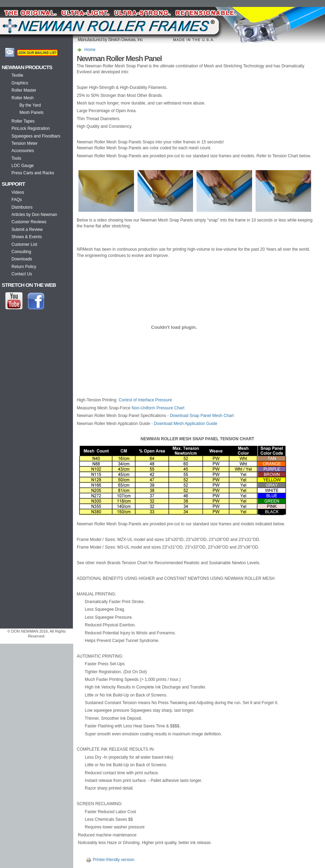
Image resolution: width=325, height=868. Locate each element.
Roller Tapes (23, 121)
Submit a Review (27, 229)
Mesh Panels (31, 112)
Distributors (22, 207)
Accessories (23, 151)
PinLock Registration (31, 128)
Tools (16, 158)
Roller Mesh (23, 98)
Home (90, 50)
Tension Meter (24, 143)
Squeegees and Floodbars (36, 136)
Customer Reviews (29, 222)
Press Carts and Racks (33, 173)
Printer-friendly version (109, 860)
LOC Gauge (23, 166)
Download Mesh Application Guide (186, 424)
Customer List (24, 244)
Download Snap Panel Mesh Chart (202, 416)
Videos (18, 192)
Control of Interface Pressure (145, 400)
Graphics (20, 83)
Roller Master (24, 90)
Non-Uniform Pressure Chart (158, 408)
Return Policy (24, 267)
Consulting (21, 252)
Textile (17, 75)
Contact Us (22, 274)
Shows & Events (27, 237)
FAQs (17, 200)
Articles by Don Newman (34, 215)
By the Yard (30, 105)
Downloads (22, 259)
